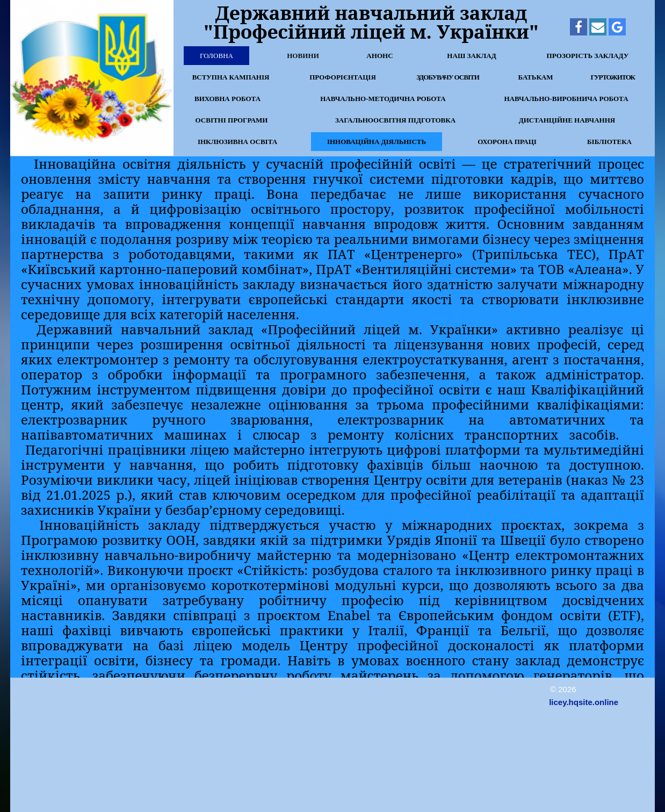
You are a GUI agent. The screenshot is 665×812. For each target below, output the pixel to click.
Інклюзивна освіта (237, 142)
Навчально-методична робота (383, 99)
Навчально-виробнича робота (566, 99)
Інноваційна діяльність (377, 142)
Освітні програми (232, 120)
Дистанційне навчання (567, 120)
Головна (216, 56)
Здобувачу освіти (448, 77)
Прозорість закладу (588, 56)
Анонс (380, 56)
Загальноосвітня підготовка (395, 120)
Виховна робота (227, 99)
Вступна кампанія (231, 77)
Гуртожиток (612, 77)
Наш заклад (472, 56)
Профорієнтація (343, 77)
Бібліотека (609, 142)
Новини (303, 56)
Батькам (535, 77)
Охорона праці (507, 142)
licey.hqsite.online (584, 702)
